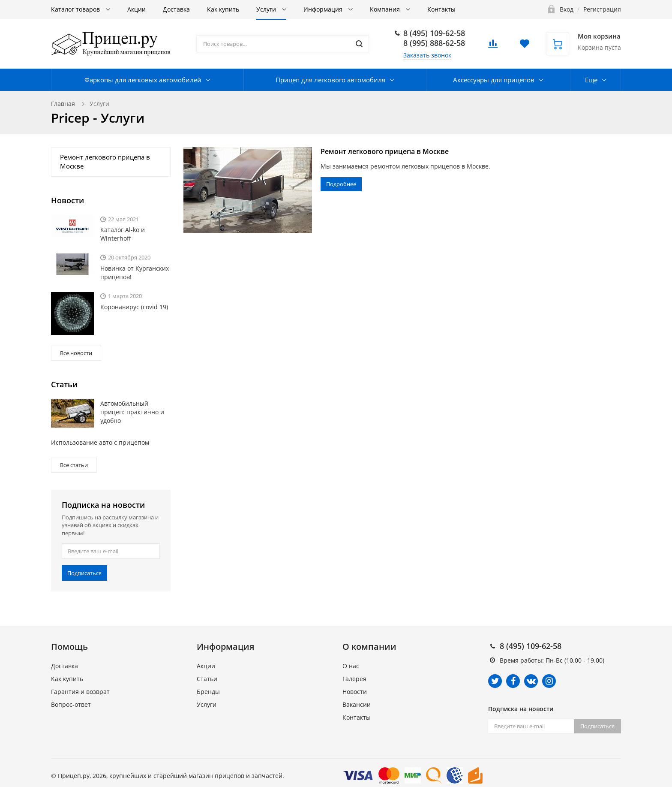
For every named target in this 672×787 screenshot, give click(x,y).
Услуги (267, 9)
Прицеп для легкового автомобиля (330, 80)
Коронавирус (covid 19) (134, 307)
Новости (355, 692)
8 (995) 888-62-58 (434, 43)
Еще (591, 80)
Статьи (207, 679)
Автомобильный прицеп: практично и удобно (132, 412)
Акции (136, 9)
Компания (386, 9)
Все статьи (74, 465)
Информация (324, 9)
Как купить (223, 9)
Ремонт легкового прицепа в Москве (385, 151)
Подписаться (84, 573)
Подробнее (341, 184)
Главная (63, 104)
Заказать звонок (427, 55)
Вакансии (357, 704)
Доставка (176, 9)
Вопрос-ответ (71, 704)
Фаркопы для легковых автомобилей (143, 80)
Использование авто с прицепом (100, 442)
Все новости (76, 353)
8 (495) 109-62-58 (434, 33)
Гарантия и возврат (80, 692)
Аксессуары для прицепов (494, 80)
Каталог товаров (76, 9)
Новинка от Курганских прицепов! (135, 273)
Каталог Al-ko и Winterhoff (123, 234)
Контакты (441, 9)
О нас (351, 666)
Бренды (208, 692)
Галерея (354, 679)
